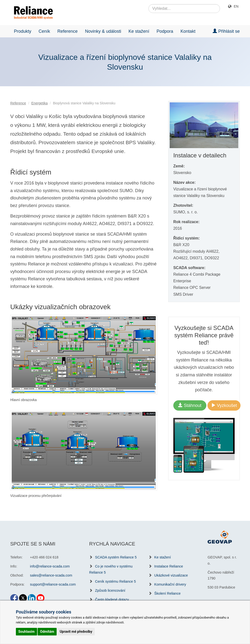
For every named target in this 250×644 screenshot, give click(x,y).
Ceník (44, 31)
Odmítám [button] (47, 632)
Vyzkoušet (224, 405)
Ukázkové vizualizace (171, 575)
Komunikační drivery (170, 584)
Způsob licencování (110, 590)
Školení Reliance (167, 593)
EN (236, 6)
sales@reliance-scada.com (51, 575)
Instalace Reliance (169, 566)
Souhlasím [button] (26, 632)
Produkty (23, 31)
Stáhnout (190, 405)
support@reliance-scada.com (53, 584)
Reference (68, 31)
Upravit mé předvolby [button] (76, 632)
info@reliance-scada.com (50, 566)
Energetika (39, 103)
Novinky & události (103, 31)
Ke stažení (139, 31)
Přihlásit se (226, 31)
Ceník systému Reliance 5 (115, 581)
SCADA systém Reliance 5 (116, 557)
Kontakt (188, 31)
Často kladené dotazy (112, 600)
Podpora (165, 31)
